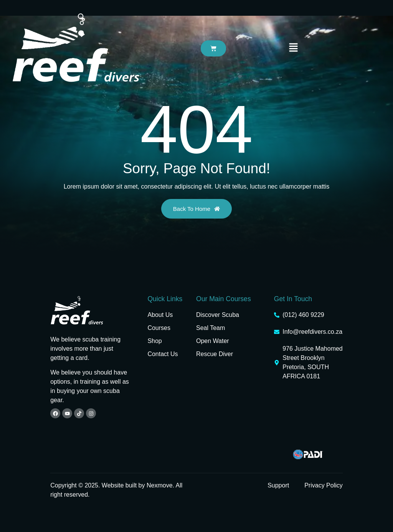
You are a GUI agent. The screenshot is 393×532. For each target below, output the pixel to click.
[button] (294, 48)
